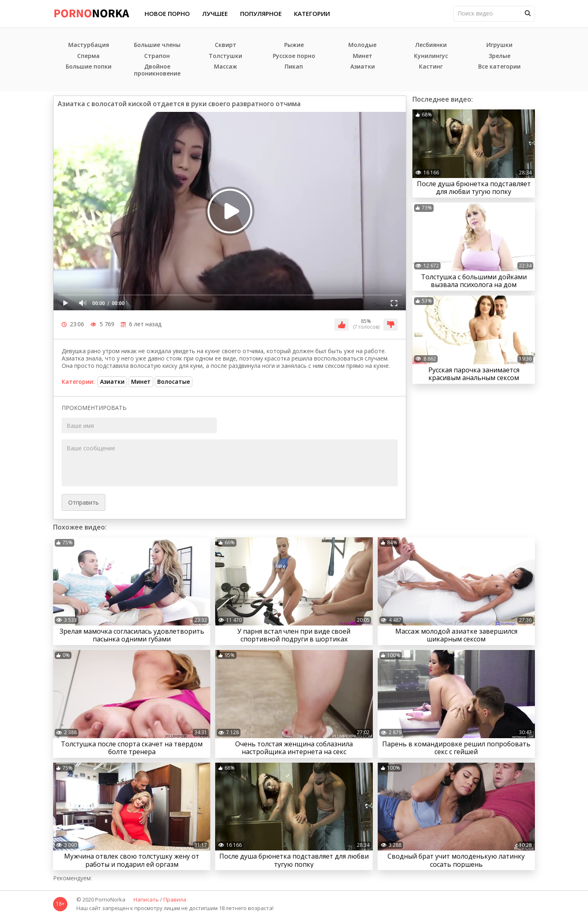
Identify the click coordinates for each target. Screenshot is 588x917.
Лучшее (215, 13)
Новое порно (167, 13)
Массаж (226, 67)
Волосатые (174, 382)
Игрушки (499, 45)
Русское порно (294, 56)
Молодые (362, 45)
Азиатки (363, 67)
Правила (175, 900)
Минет (363, 56)
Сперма (88, 56)
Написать (146, 900)
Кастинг (431, 67)
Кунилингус (431, 56)
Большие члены (157, 45)
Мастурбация (89, 45)
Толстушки (225, 56)
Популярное (261, 13)
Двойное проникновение (157, 70)
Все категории (499, 67)
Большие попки (89, 67)
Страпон (157, 56)
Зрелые (500, 56)
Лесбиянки (431, 45)
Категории (312, 13)
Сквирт (226, 45)
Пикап (294, 67)
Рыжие (294, 45)
